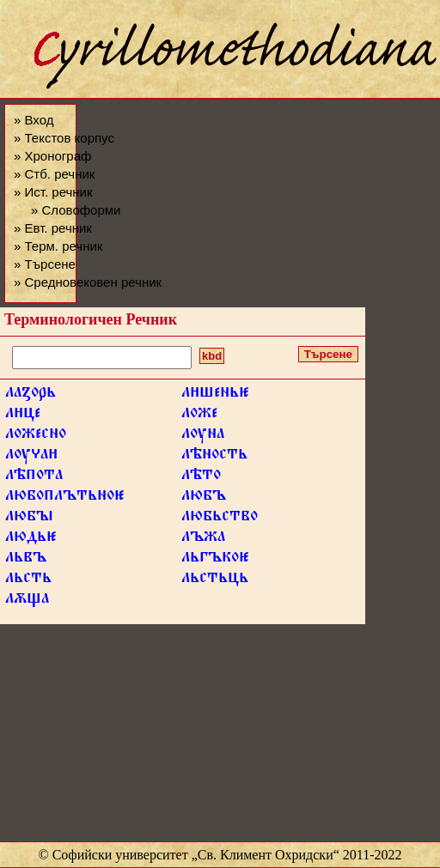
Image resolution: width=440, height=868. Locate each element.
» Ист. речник (53, 192)
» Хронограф (52, 156)
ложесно (36, 436)
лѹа (31, 457)
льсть (28, 580)
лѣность (214, 457)
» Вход (34, 120)
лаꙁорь (31, 395)
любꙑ (29, 519)
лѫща (27, 601)
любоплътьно (65, 498)
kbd (212, 356)
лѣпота (34, 477)
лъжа (203, 539)
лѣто (201, 477)
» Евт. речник (53, 228)
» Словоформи (76, 210)
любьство (220, 519)
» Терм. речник (58, 246)
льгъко (215, 560)
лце (23, 416)
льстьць (215, 580)
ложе (199, 416)
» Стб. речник (54, 174)
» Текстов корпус (64, 138)
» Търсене (45, 264)
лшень (215, 395)
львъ (26, 560)
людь (31, 539)
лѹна (203, 436)
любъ (204, 498)
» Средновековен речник (88, 282)
